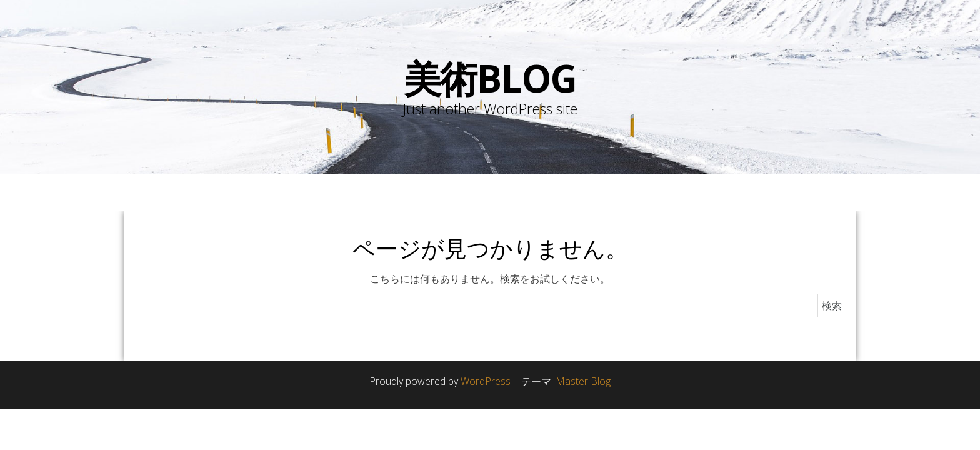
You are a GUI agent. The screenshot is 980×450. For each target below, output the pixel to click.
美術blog (490, 78)
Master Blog (583, 381)
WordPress (486, 381)
